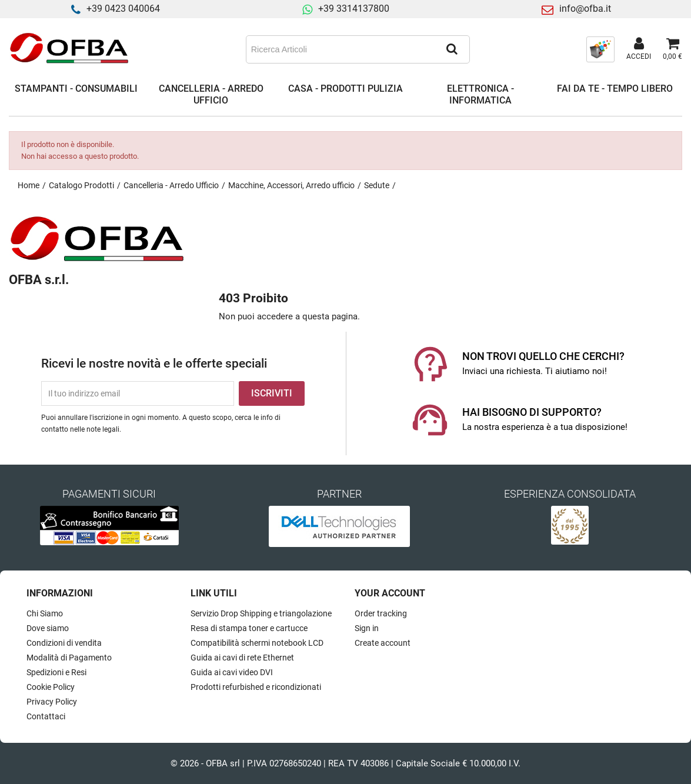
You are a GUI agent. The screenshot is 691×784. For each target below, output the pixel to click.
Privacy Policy (52, 702)
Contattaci (46, 716)
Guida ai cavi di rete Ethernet (242, 658)
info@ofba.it (585, 9)
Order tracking (381, 613)
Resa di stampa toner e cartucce (249, 628)
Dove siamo (48, 628)
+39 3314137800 (354, 9)
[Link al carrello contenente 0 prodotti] (672, 49)
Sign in (367, 628)
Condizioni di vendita (64, 643)
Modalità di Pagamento (69, 658)
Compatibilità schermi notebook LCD (257, 643)
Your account (390, 593)
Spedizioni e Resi (56, 672)
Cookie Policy (51, 687)
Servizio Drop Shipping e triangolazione (261, 613)
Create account (383, 643)
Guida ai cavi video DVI (232, 672)
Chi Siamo (45, 613)
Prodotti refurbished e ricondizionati (256, 687)
